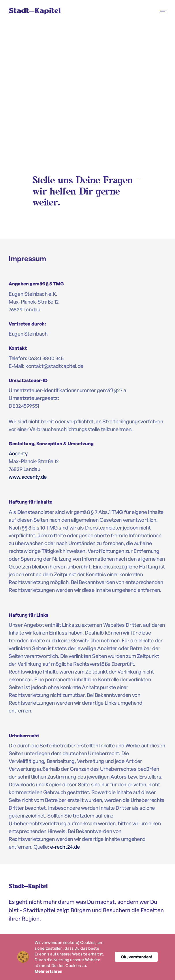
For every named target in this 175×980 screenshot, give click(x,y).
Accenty (18, 453)
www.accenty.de (28, 477)
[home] (40, 12)
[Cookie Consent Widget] (87, 957)
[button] (163, 11)
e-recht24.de (65, 847)
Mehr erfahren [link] (48, 971)
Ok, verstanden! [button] (136, 957)
